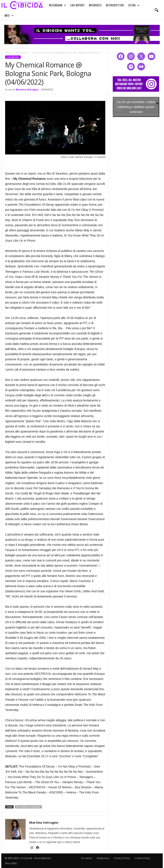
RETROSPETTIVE (115, 5)
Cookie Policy (142, 858)
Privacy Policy (122, 858)
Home (8, 53)
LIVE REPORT (77, 5)
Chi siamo (86, 858)
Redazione (103, 858)
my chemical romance (28, 807)
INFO (9, 15)
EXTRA (134, 5)
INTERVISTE (95, 5)
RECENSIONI (57, 5)
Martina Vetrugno (27, 89)
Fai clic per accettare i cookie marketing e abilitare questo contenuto (136, 107)
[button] (156, 10)
